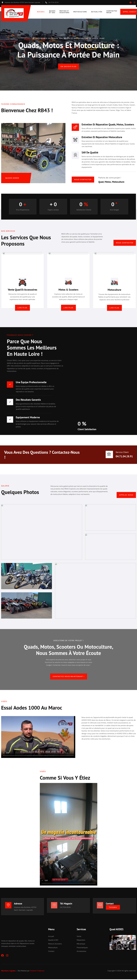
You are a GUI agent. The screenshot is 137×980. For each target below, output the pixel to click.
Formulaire (114, 908)
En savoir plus (69, 66)
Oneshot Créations (37, 972)
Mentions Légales (8, 972)
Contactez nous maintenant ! (68, 677)
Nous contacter (83, 180)
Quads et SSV (52, 12)
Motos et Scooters (64, 12)
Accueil (41, 12)
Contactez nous (112, 12)
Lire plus (22, 308)
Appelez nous (126, 496)
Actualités (97, 12)
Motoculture (80, 12)
